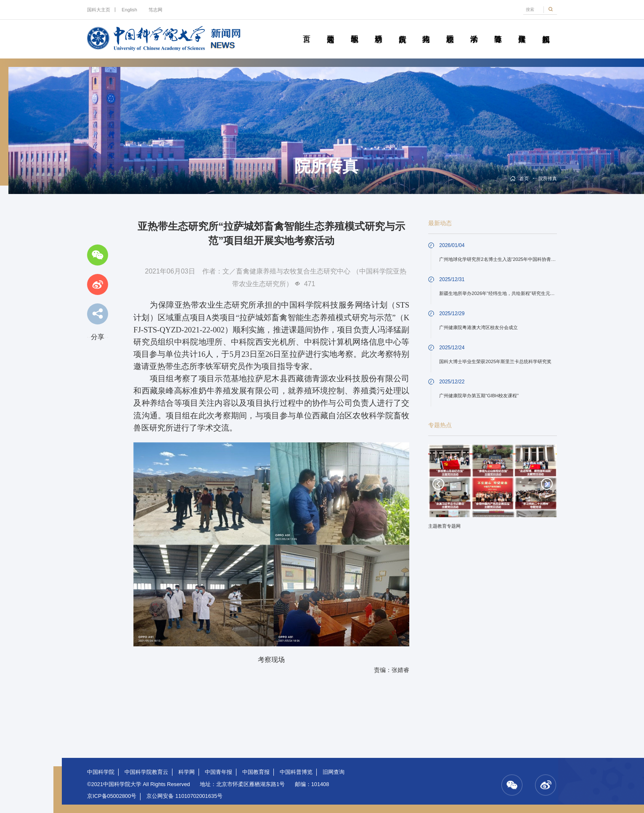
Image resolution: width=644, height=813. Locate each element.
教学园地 (354, 29)
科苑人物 (426, 29)
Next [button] (547, 484)
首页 (306, 29)
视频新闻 (546, 29)
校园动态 (450, 29)
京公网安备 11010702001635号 (184, 796)
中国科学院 (101, 772)
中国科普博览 (296, 772)
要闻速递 (330, 29)
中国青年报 (219, 772)
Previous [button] (438, 484)
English (129, 10)
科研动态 (378, 29)
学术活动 (474, 29)
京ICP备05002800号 (112, 796)
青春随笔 (498, 29)
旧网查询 (334, 772)
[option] (493, 489)
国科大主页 (99, 10)
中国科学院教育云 (146, 772)
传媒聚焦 (522, 29)
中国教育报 (256, 772)
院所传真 (402, 29)
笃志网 (155, 10)
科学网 (187, 772)
